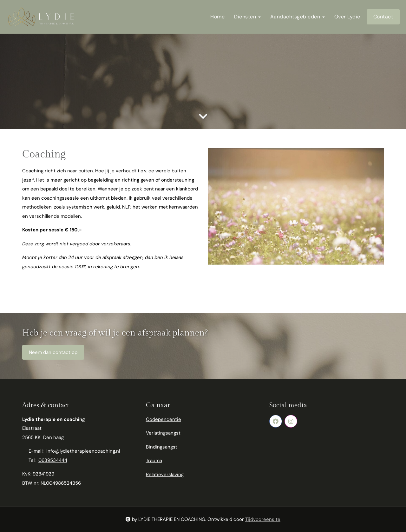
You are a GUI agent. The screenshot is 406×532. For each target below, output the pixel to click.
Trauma (154, 461)
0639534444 (53, 460)
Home (217, 17)
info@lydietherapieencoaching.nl (83, 451)
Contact (383, 17)
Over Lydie (347, 17)
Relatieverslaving (165, 475)
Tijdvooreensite (263, 519)
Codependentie (164, 419)
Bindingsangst (162, 447)
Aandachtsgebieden (298, 17)
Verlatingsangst (163, 433)
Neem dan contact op (53, 352)
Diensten (247, 17)
